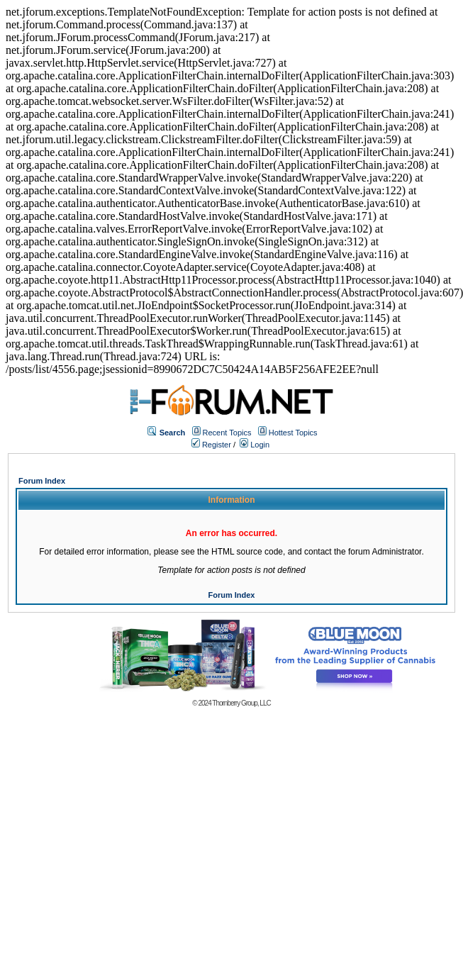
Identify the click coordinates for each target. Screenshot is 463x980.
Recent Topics (227, 433)
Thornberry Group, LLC (241, 703)
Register (211, 445)
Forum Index (42, 481)
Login (255, 445)
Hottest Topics (293, 433)
